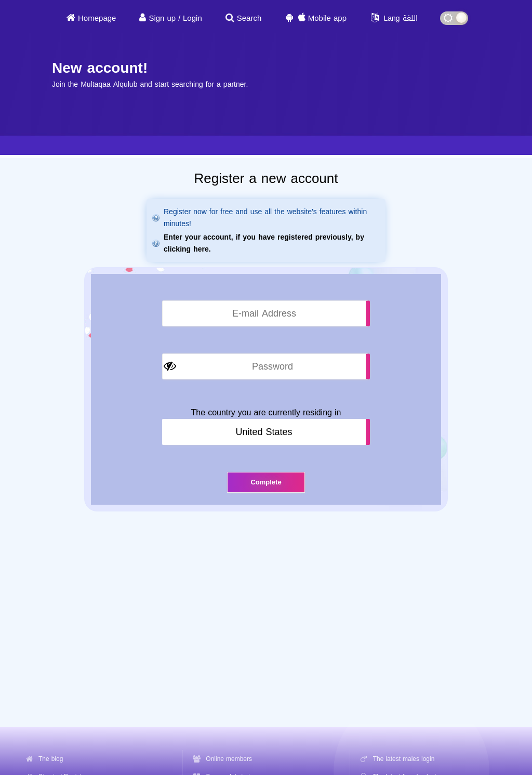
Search (249, 18)
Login (192, 18)
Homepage (97, 18)
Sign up (162, 18)
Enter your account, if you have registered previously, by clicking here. (264, 243)
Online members (229, 759)
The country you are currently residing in (266, 413)
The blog (51, 759)
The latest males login (404, 759)
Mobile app (327, 18)
